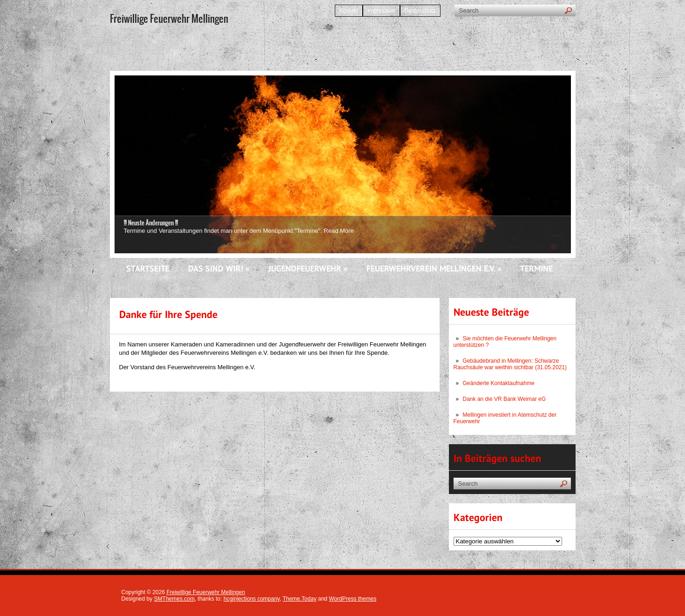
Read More (339, 231)
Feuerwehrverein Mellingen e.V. (434, 269)
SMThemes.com (174, 599)
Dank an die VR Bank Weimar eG (505, 399)
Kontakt (349, 11)
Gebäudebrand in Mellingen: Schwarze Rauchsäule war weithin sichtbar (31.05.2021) (510, 364)
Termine (536, 269)
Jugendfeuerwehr (308, 269)
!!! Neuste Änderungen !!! (151, 223)
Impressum (381, 11)
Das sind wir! (219, 269)
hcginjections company (252, 599)
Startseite (148, 269)
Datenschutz (420, 11)
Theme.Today (300, 599)
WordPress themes (353, 599)
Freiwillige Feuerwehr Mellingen (206, 592)
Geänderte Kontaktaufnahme (499, 383)
